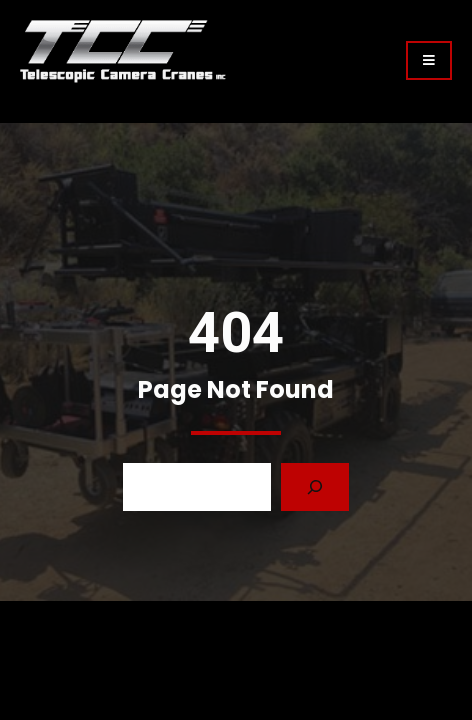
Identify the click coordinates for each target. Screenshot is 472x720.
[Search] (315, 487)
